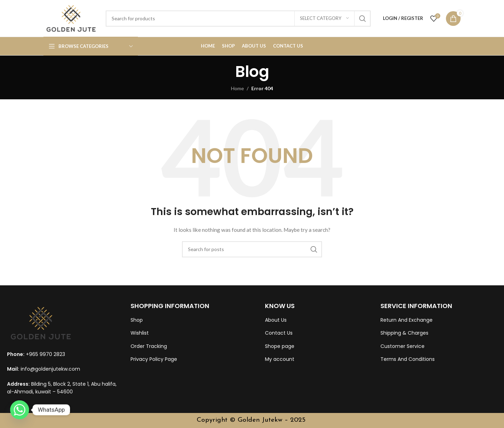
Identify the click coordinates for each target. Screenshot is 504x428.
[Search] (238, 19)
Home (237, 88)
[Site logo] (71, 18)
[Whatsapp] (20, 410)
